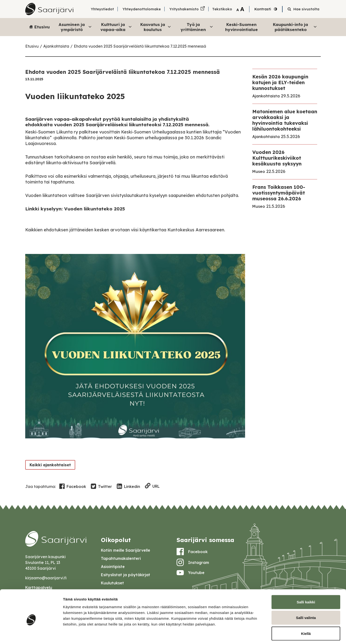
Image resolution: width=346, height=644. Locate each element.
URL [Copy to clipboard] (152, 486)
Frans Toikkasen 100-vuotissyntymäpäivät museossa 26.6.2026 (279, 193)
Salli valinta (306, 597)
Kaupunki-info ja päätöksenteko (295, 27)
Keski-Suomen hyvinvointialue (241, 27)
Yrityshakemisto (184, 9)
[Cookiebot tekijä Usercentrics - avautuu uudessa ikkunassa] (31, 635)
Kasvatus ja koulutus (156, 27)
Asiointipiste (113, 567)
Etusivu (42, 27)
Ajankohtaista (56, 46)
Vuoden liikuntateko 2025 (95, 209)
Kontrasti (263, 9)
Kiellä (306, 612)
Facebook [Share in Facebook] (73, 486)
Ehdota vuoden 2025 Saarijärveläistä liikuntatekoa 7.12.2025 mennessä (140, 46)
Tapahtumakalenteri (121, 558)
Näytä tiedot (257, 635)
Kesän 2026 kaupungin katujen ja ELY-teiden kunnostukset (280, 82)
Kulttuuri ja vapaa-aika (116, 27)
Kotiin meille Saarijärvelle (126, 550)
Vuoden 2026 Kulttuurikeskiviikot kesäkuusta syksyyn (277, 158)
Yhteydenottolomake (142, 9)
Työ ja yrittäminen (197, 27)
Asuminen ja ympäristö (75, 27)
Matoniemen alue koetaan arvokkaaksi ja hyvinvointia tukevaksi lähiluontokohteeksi (285, 120)
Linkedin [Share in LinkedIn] (128, 486)
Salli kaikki (306, 581)
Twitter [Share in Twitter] (101, 486)
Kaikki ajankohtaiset (49, 465)
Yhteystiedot (102, 9)
